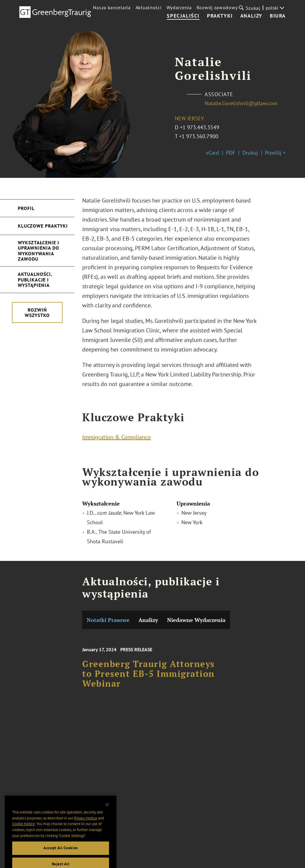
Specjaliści (183, 16)
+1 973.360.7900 (199, 136)
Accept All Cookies (61, 857)
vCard (212, 153)
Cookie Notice (24, 833)
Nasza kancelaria (112, 7)
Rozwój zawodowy (217, 7)
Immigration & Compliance (116, 438)
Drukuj (250, 153)
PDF (231, 153)
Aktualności (149, 7)
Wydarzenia (179, 7)
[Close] (107, 814)
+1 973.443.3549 (200, 127)
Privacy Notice (86, 827)
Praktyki (220, 16)
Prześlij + (275, 153)
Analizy (251, 16)
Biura (278, 16)
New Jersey (189, 118)
